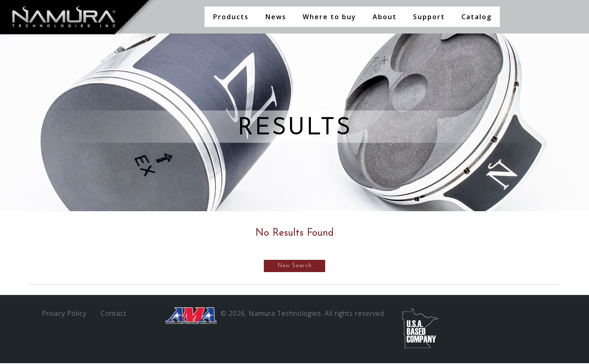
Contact (114, 314)
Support (429, 17)
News (276, 17)
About (385, 17)
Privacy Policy (64, 314)
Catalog (477, 17)
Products (231, 17)
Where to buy (329, 17)
